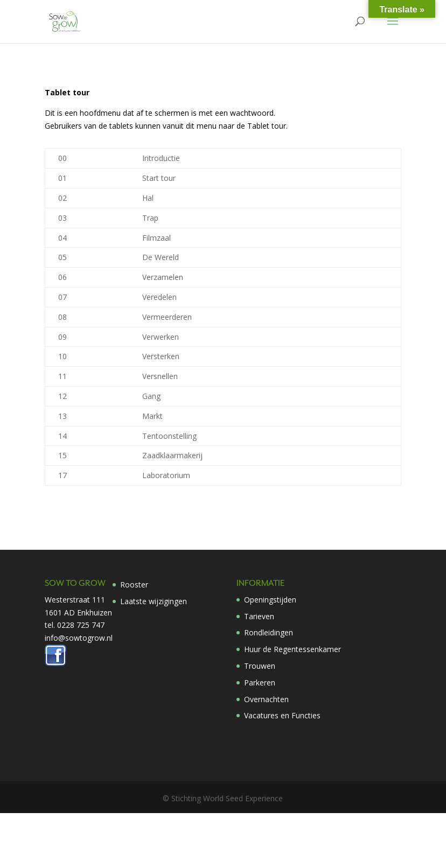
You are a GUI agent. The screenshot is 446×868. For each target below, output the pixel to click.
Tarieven (259, 616)
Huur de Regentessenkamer (292, 649)
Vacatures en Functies (282, 715)
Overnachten (266, 699)
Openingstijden (270, 600)
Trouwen (260, 666)
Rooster (134, 584)
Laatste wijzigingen (154, 601)
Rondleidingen (269, 632)
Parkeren (260, 682)
